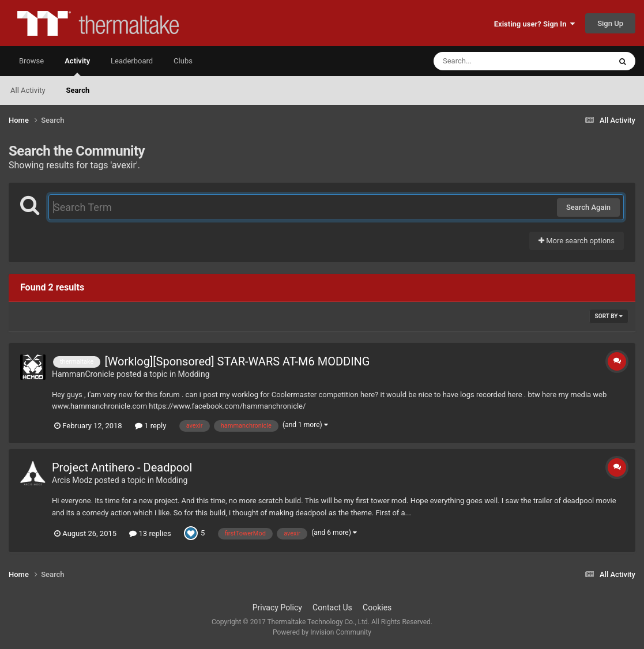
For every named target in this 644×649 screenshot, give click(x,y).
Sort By (609, 316)
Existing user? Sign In (534, 24)
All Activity (28, 90)
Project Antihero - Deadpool (122, 467)
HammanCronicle (83, 374)
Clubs (183, 61)
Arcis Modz (72, 480)
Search (78, 90)
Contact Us (332, 608)
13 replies (150, 533)
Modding (194, 374)
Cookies (377, 608)
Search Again (588, 207)
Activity (77, 66)
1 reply (151, 426)
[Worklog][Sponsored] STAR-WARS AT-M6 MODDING (237, 361)
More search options (577, 241)
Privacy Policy (277, 608)
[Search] (493, 61)
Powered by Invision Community (322, 632)
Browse (31, 61)
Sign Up (610, 23)
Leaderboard (132, 61)
